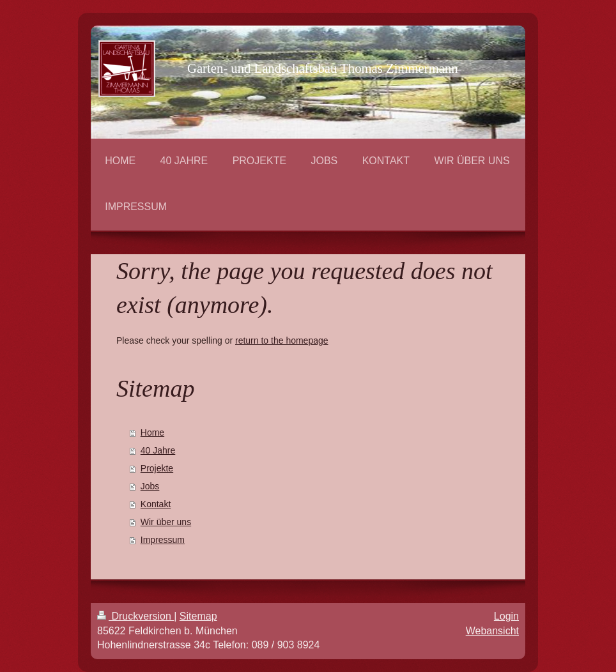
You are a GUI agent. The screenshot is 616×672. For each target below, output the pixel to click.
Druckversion (135, 616)
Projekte (157, 468)
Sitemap (198, 616)
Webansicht (492, 631)
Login (506, 616)
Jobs (150, 486)
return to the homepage (282, 340)
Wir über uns (166, 522)
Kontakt (156, 504)
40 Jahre (158, 450)
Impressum (163, 540)
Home (152, 432)
